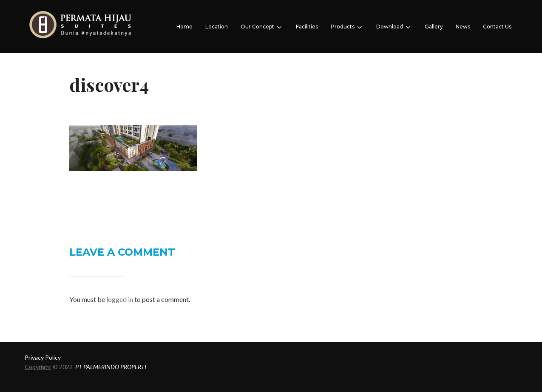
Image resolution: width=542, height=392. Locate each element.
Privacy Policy (43, 357)
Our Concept (262, 27)
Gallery (434, 27)
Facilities (307, 27)
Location (217, 27)
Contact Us (497, 27)
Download (394, 27)
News (463, 27)
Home (184, 27)
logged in (120, 299)
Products (347, 27)
